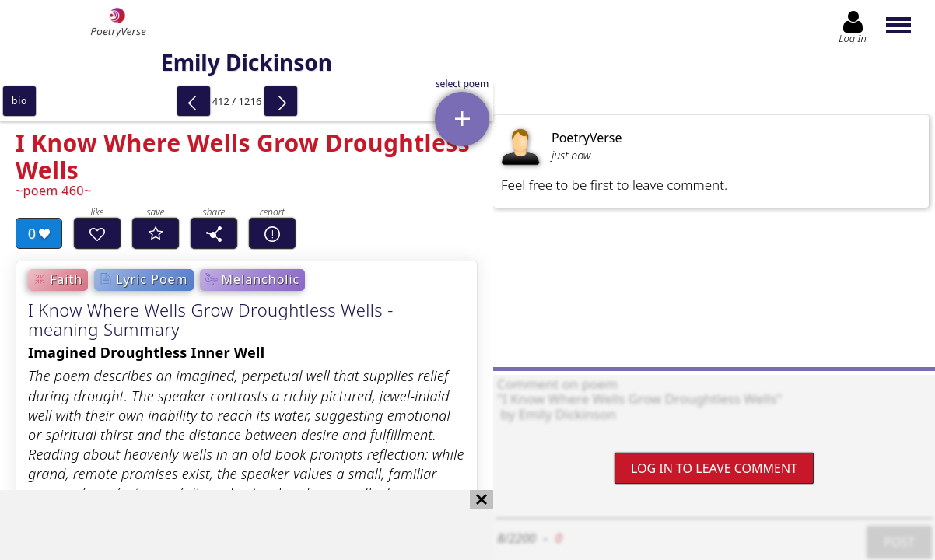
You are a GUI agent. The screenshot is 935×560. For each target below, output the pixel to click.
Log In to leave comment (714, 468)
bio (19, 101)
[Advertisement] (231, 525)
